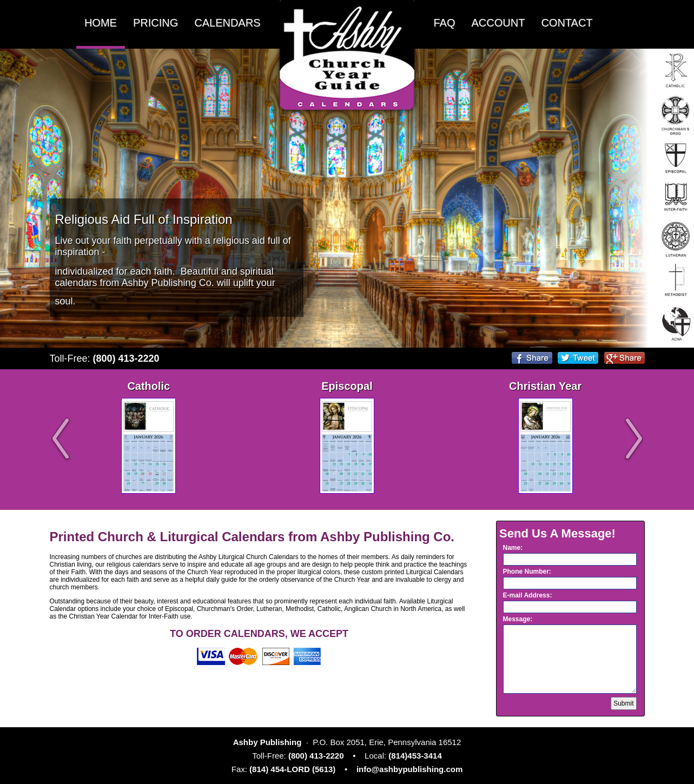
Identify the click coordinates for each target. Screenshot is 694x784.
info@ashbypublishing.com (409, 769)
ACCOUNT (498, 23)
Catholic (148, 386)
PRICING (156, 23)
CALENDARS (227, 23)
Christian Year (545, 386)
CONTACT (567, 23)
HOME (101, 23)
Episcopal (347, 386)
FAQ (445, 23)
